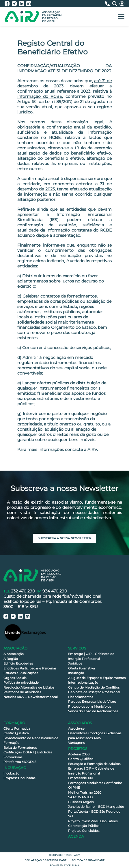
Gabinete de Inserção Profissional (94, 692)
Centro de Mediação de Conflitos (94, 687)
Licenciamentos (81, 697)
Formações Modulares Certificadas (95, 783)
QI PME (74, 788)
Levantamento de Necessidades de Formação (31, 741)
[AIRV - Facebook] (8, 4)
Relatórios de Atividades (22, 692)
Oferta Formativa (81, 668)
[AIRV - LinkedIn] (23, 4)
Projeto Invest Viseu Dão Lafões (93, 821)
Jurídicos (75, 663)
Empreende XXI (80, 778)
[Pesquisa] (116, 4)
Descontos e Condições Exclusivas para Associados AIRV (95, 736)
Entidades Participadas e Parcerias (30, 668)
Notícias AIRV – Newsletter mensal (31, 697)
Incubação (76, 673)
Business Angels (81, 802)
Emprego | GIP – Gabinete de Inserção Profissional (91, 656)
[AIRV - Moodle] (29, 4)
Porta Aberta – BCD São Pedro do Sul (94, 814)
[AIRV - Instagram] (15, 4)
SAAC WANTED (80, 797)
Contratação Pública (84, 826)
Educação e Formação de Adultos (94, 764)
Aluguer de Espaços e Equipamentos (97, 678)
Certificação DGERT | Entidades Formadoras (28, 755)
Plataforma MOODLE (20, 762)
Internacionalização (83, 682)
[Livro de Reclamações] (25, 632)
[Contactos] (109, 4)
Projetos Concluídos (84, 831)
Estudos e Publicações (21, 673)
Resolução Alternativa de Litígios (29, 687)
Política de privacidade (21, 682)
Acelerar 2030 (79, 754)
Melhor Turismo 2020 (85, 792)
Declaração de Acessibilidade (45, 860)
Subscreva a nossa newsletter (64, 538)
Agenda (76, 836)
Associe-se (76, 728)
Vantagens (76, 743)
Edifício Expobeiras (18, 663)
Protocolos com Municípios (89, 706)
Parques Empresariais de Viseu (92, 702)
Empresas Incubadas (19, 778)
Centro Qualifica (16, 733)
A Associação (14, 654)
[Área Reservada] (122, 4)
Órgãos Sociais (15, 678)
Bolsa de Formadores (20, 748)
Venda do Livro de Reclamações (93, 711)
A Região (11, 659)
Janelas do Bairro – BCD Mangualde (96, 807)
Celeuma (73, 865)
